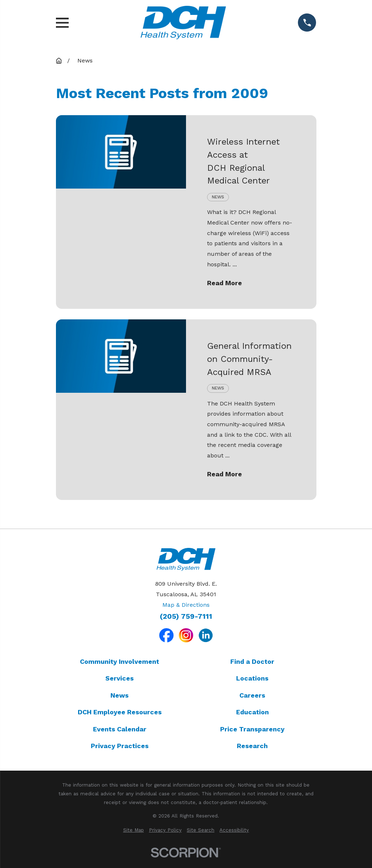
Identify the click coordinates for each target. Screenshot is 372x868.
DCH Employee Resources (120, 712)
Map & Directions (186, 605)
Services (120, 678)
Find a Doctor (252, 661)
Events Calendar (120, 729)
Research (252, 746)
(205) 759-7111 (186, 617)
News (120, 695)
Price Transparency (252, 729)
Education (252, 712)
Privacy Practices (120, 746)
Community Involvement (120, 661)
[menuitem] (134, 830)
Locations (252, 678)
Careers (252, 695)
